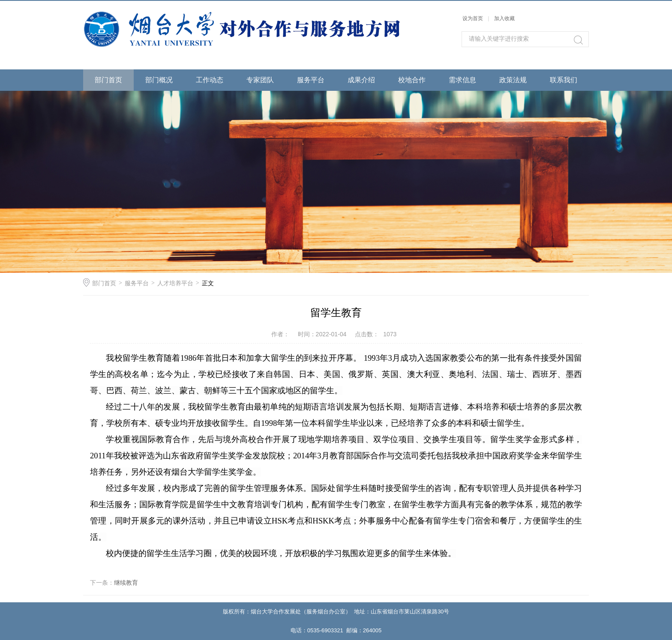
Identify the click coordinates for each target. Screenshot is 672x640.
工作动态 (210, 80)
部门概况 (159, 80)
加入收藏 (504, 18)
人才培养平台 (175, 283)
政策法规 (513, 80)
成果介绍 (361, 80)
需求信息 (462, 80)
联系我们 (564, 80)
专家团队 (260, 80)
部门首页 (108, 80)
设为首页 (473, 18)
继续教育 (126, 583)
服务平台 (311, 80)
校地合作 (412, 80)
